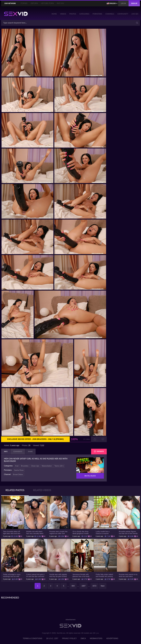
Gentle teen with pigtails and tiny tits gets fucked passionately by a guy (58, 575)
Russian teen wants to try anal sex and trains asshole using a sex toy (128, 575)
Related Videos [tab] (42, 490)
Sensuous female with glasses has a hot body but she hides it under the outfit (82, 575)
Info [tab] (6, 451)
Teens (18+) (59, 466)
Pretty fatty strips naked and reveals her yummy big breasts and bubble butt (104, 575)
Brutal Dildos (18, 474)
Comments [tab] (18, 451)
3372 (94, 586)
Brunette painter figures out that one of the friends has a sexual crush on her (128, 532)
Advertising (112, 638)
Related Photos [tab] (15, 490)
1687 (83, 586)
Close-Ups (35, 466)
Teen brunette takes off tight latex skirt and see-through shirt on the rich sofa (12, 532)
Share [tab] (30, 451)
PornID (24, 3)
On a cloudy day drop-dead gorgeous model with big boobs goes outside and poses (81, 532)
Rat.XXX (60, 3)
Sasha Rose (19, 470)
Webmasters (96, 638)
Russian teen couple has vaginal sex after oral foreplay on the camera (58, 532)
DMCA (83, 638)
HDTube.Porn (47, 3)
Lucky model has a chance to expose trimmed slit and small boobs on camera (104, 532)
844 (73, 586)
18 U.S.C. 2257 (52, 638)
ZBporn (34, 3)
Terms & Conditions (32, 638)
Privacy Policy (69, 638)
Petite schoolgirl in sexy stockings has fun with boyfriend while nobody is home (12, 575)
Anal (17, 466)
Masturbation (47, 466)
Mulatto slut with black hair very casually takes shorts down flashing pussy (35, 532)
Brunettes (25, 466)
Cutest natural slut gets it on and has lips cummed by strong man (35, 575)
